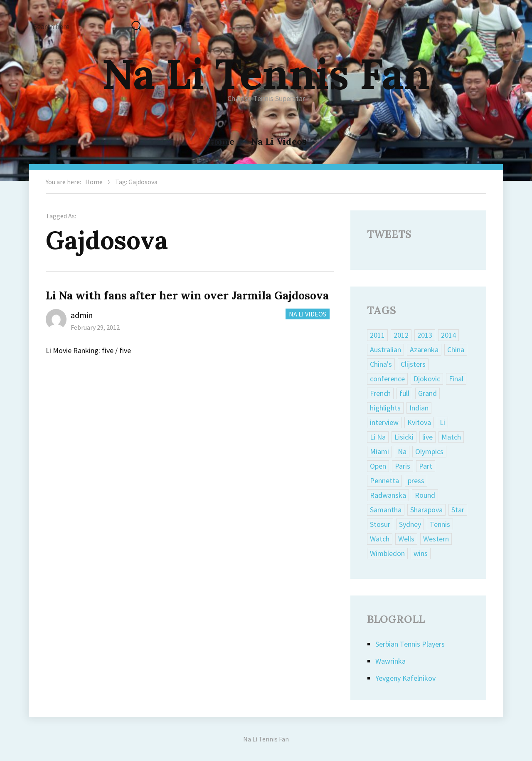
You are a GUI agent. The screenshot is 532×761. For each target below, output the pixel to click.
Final (456, 379)
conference (387, 379)
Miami (379, 451)
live (427, 437)
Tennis (440, 524)
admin (82, 315)
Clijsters (413, 364)
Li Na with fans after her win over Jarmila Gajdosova (187, 295)
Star (458, 510)
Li (442, 422)
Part (426, 466)
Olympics (429, 451)
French (380, 393)
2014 (448, 335)
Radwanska (388, 495)
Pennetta (384, 481)
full (404, 393)
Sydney (410, 524)
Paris (403, 466)
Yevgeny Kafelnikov (405, 678)
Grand (427, 393)
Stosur (380, 524)
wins (421, 553)
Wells (406, 539)
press (416, 481)
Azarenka (424, 350)
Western (436, 539)
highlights (385, 408)
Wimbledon (387, 553)
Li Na (378, 437)
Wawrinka (390, 661)
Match (451, 437)
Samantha (386, 510)
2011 (377, 335)
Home (222, 141)
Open (378, 466)
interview (384, 422)
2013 (425, 335)
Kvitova (419, 422)
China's (381, 364)
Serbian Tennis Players (410, 644)
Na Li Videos (279, 141)
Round (425, 495)
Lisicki (404, 437)
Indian (419, 408)
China (456, 350)
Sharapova (426, 510)
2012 (401, 335)
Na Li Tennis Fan (266, 74)
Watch (380, 539)
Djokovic (427, 379)
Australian (385, 350)
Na (402, 451)
